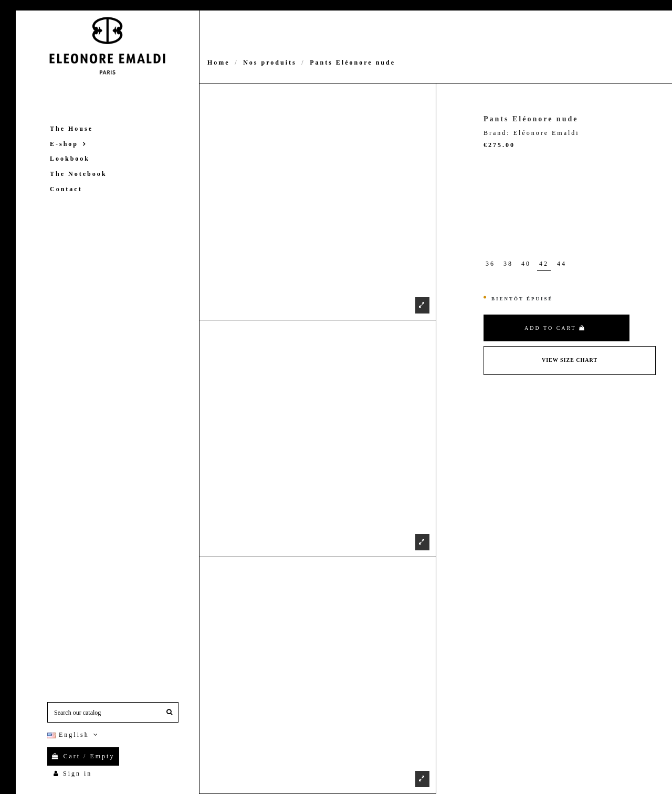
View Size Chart (570, 360)
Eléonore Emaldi (547, 133)
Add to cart (555, 328)
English (74, 735)
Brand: (497, 133)
